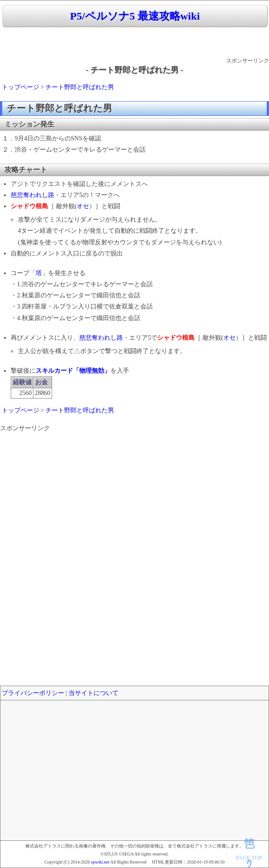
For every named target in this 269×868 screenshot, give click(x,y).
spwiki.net (100, 862)
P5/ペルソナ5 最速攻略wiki (135, 16)
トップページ (20, 87)
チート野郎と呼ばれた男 (80, 87)
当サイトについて (94, 693)
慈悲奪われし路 (33, 195)
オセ (83, 206)
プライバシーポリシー (33, 693)
